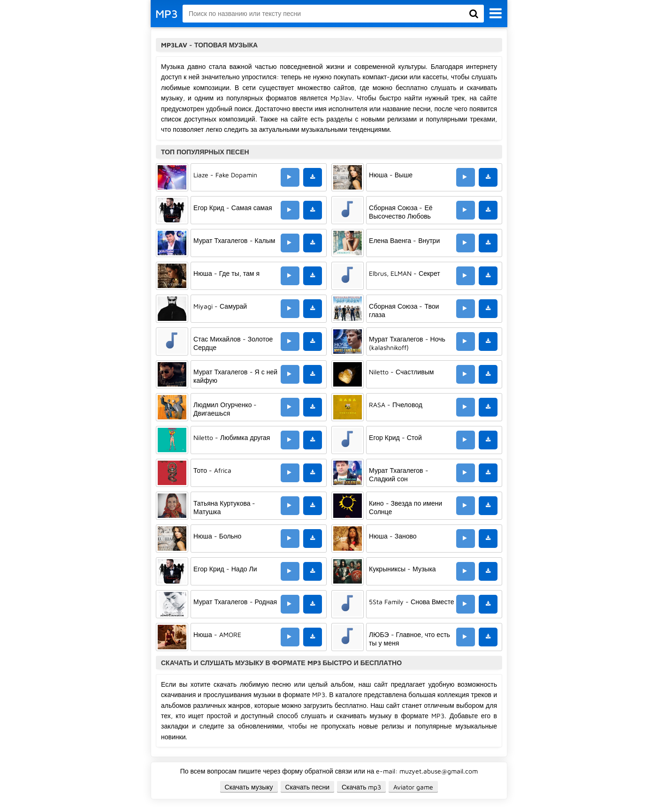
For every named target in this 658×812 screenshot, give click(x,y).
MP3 (167, 14)
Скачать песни (307, 787)
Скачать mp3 (362, 787)
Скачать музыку (249, 787)
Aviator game (413, 787)
